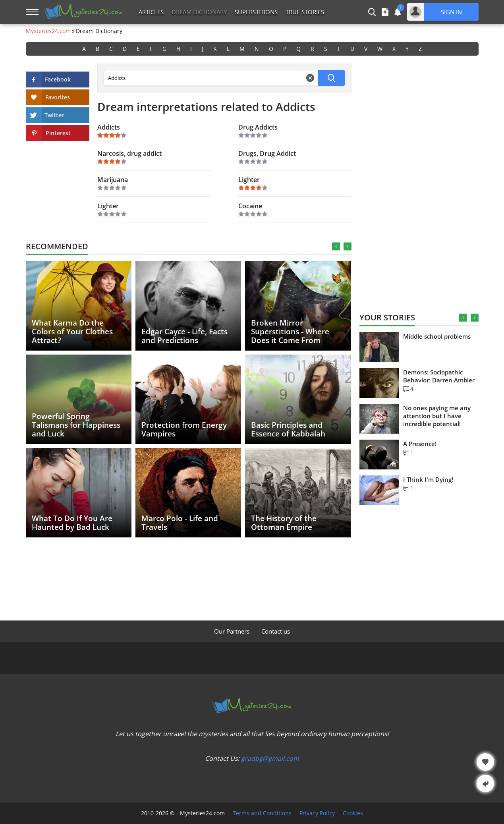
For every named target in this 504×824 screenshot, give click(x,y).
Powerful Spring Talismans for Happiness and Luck (76, 425)
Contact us (276, 631)
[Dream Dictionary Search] (211, 78)
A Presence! (420, 444)
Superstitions (256, 12)
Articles (151, 12)
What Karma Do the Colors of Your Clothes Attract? (72, 332)
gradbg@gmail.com (270, 758)
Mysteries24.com (48, 31)
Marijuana (113, 180)
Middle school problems (437, 336)
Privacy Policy (317, 813)
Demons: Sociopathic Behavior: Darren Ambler (439, 376)
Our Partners (232, 631)
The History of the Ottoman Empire (284, 523)
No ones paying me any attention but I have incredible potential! (437, 416)
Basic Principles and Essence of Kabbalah (288, 429)
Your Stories (387, 317)
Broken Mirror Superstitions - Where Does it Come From (290, 332)
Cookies (353, 813)
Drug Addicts (258, 127)
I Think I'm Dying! (428, 479)
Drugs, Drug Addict (267, 153)
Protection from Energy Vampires (184, 429)
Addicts (109, 127)
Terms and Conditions (262, 813)
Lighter (249, 180)
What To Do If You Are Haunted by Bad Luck (72, 523)
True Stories (305, 12)
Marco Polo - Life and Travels (180, 523)
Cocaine (250, 206)
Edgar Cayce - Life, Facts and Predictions (184, 336)
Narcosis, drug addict (129, 153)
